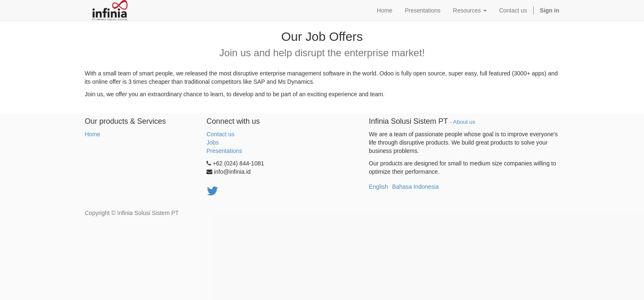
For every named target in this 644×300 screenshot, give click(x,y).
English (378, 187)
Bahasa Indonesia (415, 187)
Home (93, 134)
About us (464, 122)
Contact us (220, 134)
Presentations (224, 151)
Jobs (213, 142)
